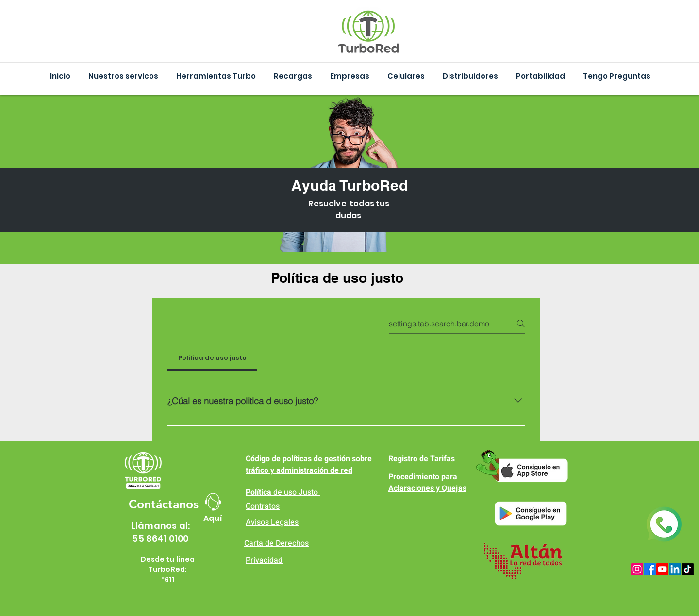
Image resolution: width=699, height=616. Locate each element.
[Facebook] (650, 569)
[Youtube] (662, 569)
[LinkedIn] (675, 569)
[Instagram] (637, 569)
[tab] (212, 358)
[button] (216, 76)
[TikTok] (688, 569)
